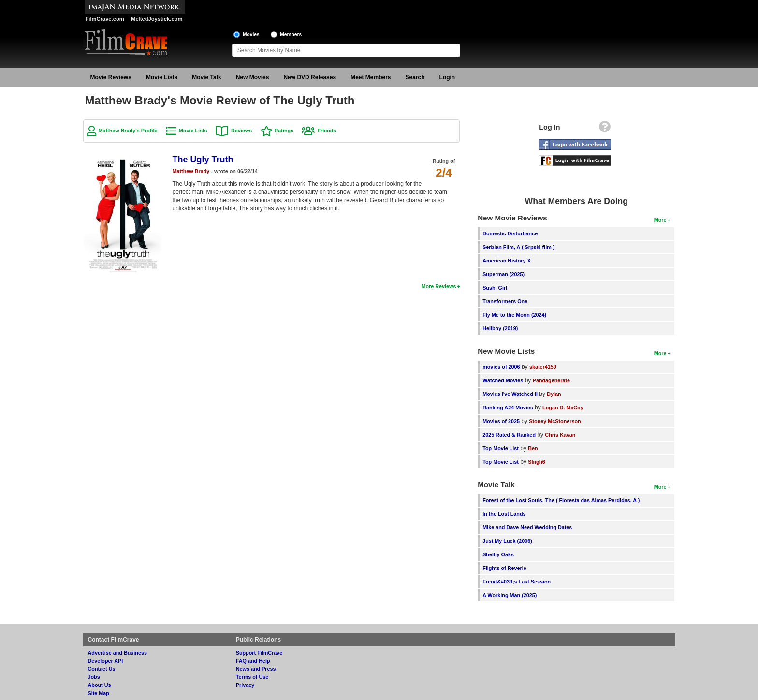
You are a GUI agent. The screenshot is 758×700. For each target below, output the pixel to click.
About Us (100, 685)
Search (415, 77)
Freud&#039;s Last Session (517, 582)
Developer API (106, 661)
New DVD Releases (310, 77)
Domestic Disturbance (510, 233)
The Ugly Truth (203, 160)
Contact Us (102, 669)
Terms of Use (252, 677)
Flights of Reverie (504, 568)
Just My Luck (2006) (507, 541)
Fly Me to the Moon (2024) (514, 315)
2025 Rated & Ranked (509, 435)
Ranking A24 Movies (508, 408)
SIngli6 (536, 462)
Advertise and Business (117, 653)
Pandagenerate (551, 380)
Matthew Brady (191, 171)
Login (447, 77)
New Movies (253, 77)
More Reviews (438, 286)
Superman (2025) (503, 274)
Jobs (94, 677)
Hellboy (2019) (500, 328)
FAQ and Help (253, 661)
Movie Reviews (111, 77)
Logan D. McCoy (563, 408)
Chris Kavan (560, 435)
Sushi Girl (495, 288)
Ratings (284, 131)
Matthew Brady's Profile (128, 131)
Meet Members (371, 77)
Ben (533, 448)
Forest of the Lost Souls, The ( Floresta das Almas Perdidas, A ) (561, 500)
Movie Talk (206, 77)
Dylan (554, 394)
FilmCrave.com (105, 19)
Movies (251, 35)
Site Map (99, 693)
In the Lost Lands (504, 514)
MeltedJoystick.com (157, 19)
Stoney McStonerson (555, 421)
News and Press (256, 669)
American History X (507, 261)
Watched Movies (503, 380)
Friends (327, 131)
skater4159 (543, 367)
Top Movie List (501, 448)
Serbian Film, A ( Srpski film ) (518, 247)
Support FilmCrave (259, 653)
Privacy (245, 685)
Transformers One (505, 301)
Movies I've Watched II (510, 394)
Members (291, 35)
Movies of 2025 (501, 421)
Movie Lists (162, 77)
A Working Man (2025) (510, 595)
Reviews (241, 131)
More (660, 220)
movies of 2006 (501, 367)
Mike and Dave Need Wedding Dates (527, 527)
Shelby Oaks (498, 554)
